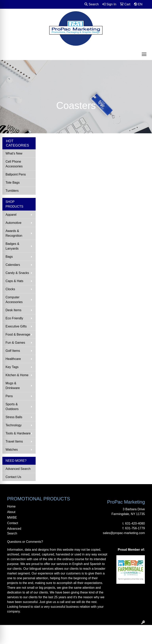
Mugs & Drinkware (13, 386)
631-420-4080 (135, 523)
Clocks (10, 289)
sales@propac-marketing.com (124, 533)
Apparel (11, 215)
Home (11, 506)
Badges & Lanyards (12, 246)
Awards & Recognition (14, 233)
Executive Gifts (16, 326)
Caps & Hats (14, 281)
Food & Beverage (18, 334)
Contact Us (13, 477)
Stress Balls (14, 417)
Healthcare (13, 359)
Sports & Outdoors (12, 407)
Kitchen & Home (17, 375)
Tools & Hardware (18, 433)
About (11, 512)
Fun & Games (15, 343)
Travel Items (14, 441)
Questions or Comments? (25, 542)
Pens (9, 396)
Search (92, 4)
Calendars (13, 265)
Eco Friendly (14, 318)
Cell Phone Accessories (14, 164)
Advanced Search (18, 469)
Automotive (13, 223)
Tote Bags (13, 183)
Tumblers (12, 191)
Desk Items (13, 310)
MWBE (12, 518)
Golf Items (13, 351)
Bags (9, 257)
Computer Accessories (14, 300)
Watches (12, 450)
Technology (14, 425)
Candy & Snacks (17, 273)
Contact (13, 523)
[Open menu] (144, 54)
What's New (14, 153)
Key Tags (12, 367)
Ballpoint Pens (16, 174)
